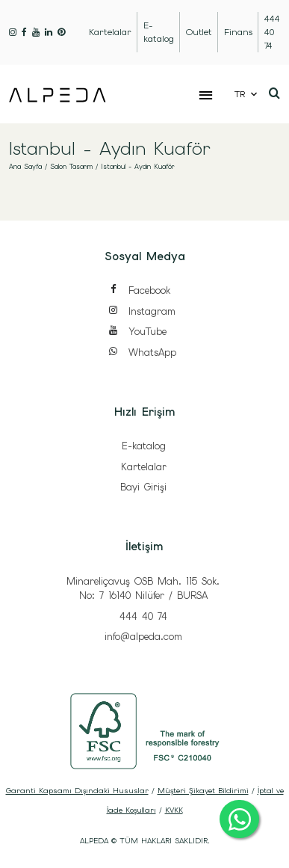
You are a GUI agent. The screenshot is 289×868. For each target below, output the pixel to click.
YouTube (137, 332)
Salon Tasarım (71, 167)
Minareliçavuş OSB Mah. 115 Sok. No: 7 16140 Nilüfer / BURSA (143, 589)
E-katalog (144, 446)
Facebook (139, 291)
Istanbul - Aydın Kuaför (138, 167)
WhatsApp (142, 353)
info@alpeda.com (143, 637)
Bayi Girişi (143, 487)
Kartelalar (144, 467)
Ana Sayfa (25, 167)
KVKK (174, 810)
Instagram (142, 312)
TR (240, 94)
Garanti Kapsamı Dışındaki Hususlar (77, 791)
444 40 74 (143, 616)
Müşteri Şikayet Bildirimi (203, 791)
